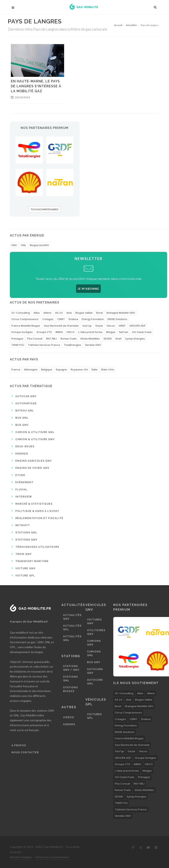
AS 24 (59, 313)
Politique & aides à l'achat (35, 511)
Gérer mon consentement (52, 857)
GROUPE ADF (137, 326)
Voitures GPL (94, 716)
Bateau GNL (23, 410)
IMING (59, 332)
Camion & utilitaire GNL (33, 432)
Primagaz (17, 339)
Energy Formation (93, 319)
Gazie (99, 326)
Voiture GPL (23, 575)
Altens (47, 313)
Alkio (37, 313)
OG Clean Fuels (142, 332)
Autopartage (24, 403)
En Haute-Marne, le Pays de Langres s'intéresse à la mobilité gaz (36, 86)
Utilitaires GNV (96, 632)
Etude (18, 475)
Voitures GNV (94, 621)
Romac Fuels (69, 339)
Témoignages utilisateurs (35, 547)
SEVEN (108, 339)
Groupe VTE (44, 332)
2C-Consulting (21, 313)
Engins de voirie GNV (30, 468)
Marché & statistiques (32, 504)
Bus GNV (20, 425)
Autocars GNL (95, 682)
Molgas (111, 332)
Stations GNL (24, 532)
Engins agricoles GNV (32, 461)
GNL (24, 245)
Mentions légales (21, 857)
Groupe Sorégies (22, 332)
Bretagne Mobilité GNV (121, 313)
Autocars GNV (95, 671)
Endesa (73, 319)
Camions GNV (94, 643)
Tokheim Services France (44, 345)
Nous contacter (25, 752)
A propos (19, 745)
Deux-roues (23, 446)
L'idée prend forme (90, 332)
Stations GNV (24, 540)
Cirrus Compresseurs (25, 319)
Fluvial (19, 489)
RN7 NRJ (51, 339)
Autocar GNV (24, 396)
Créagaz (48, 319)
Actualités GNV (72, 617)
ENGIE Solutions (117, 319)
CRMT (61, 319)
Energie (20, 453)
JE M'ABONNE (88, 289)
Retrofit (21, 525)
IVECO (71, 332)
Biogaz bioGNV (39, 245)
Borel (100, 313)
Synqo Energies (135, 339)
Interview (22, 496)
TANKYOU (18, 345)
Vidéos (69, 717)
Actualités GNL (72, 638)
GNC (14, 245)
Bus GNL (20, 418)
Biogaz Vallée (84, 313)
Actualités (132, 25)
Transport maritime (30, 561)
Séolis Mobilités (90, 339)
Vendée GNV (93, 345)
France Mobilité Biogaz (26, 326)
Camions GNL (94, 653)
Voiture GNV (23, 568)
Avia (69, 313)
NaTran (124, 332)
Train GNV (22, 554)
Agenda (69, 724)
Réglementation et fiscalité (37, 518)
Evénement (23, 482)
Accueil (118, 25)
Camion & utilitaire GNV (33, 439)
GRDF (122, 326)
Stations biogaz (70, 689)
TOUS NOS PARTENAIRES (45, 209)
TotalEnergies (72, 345)
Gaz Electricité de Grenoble (61, 326)
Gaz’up (87, 326)
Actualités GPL (72, 628)
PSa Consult (35, 339)
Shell (118, 339)
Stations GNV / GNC (71, 668)
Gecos (111, 326)
